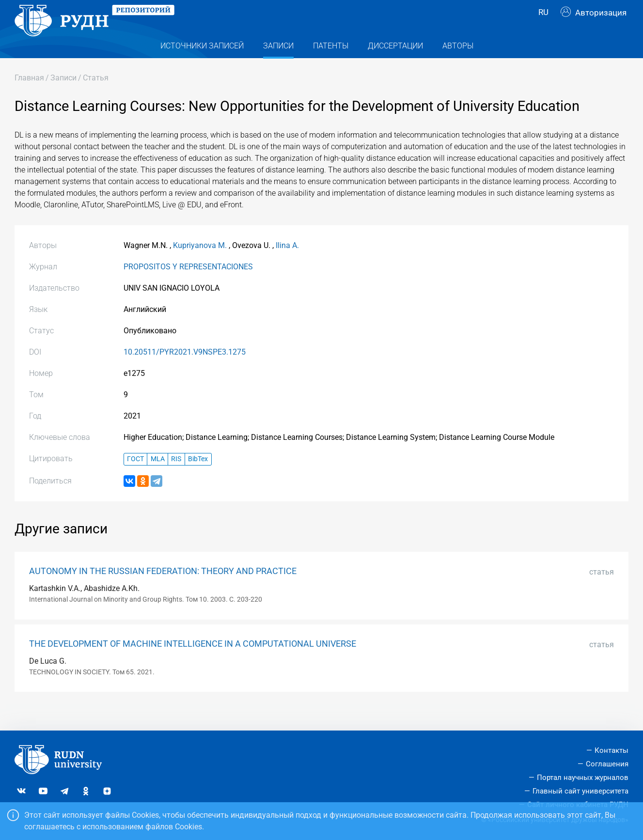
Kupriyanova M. (200, 265)
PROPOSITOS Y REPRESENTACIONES (188, 286)
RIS (176, 478)
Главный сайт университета (580, 791)
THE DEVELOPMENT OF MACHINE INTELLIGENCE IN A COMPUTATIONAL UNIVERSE (193, 663)
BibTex (198, 478)
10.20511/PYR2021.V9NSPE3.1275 (185, 371)
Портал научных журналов (583, 778)
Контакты (612, 750)
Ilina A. (287, 265)
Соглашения (607, 764)
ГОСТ (135, 478)
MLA (158, 478)
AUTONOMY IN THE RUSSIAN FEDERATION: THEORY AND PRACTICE (163, 591)
